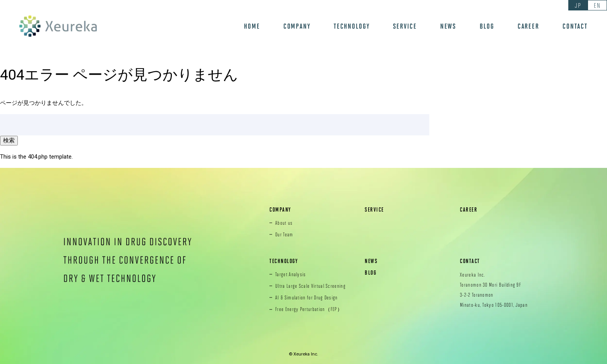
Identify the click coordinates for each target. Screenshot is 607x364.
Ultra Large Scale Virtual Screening (310, 286)
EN (597, 5)
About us (284, 223)
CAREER (528, 26)
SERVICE (405, 26)
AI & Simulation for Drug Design (307, 297)
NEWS (448, 26)
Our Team (284, 234)
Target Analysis (291, 274)
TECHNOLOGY (352, 26)
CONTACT (575, 26)
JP (578, 5)
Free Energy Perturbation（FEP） (309, 309)
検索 (9, 140)
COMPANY (297, 26)
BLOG (487, 26)
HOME (252, 26)
